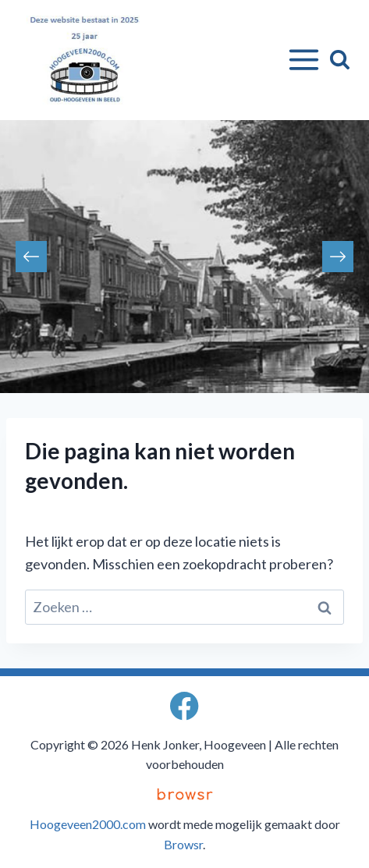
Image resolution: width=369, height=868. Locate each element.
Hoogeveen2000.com (88, 824)
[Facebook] (184, 706)
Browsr (183, 844)
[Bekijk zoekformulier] (340, 60)
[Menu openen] (301, 60)
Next (338, 257)
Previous (31, 257)
